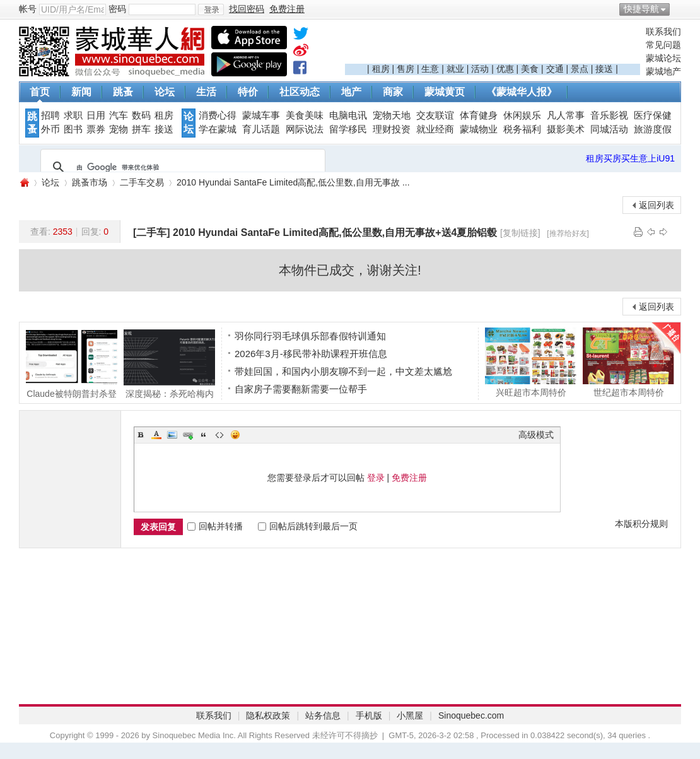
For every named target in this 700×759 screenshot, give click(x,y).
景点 (580, 69)
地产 (351, 92)
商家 (393, 92)
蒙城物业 (479, 129)
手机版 (369, 715)
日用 (96, 115)
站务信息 (323, 715)
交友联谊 (435, 115)
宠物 (119, 129)
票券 (96, 129)
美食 (530, 69)
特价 (248, 92)
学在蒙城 (218, 129)
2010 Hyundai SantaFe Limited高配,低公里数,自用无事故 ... (293, 182)
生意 (430, 69)
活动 (480, 69)
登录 (376, 478)
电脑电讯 (348, 115)
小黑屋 (410, 715)
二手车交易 (142, 182)
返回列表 (656, 205)
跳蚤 (123, 92)
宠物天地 (392, 115)
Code (219, 435)
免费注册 (409, 478)
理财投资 (392, 129)
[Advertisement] (493, 45)
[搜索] (181, 167)
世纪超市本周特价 (628, 362)
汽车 (119, 115)
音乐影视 (609, 115)
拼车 (141, 129)
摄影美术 (566, 129)
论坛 (165, 92)
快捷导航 (641, 9)
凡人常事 (566, 115)
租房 (381, 69)
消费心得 (218, 115)
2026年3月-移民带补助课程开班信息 (311, 354)
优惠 (505, 69)
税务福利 (522, 129)
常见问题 (663, 45)
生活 (206, 92)
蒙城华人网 (24, 183)
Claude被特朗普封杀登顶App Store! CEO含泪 (72, 363)
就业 (455, 69)
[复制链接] (520, 233)
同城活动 (609, 129)
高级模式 (536, 435)
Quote (204, 435)
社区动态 (300, 92)
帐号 (28, 9)
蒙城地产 (663, 71)
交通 (555, 69)
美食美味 (305, 115)
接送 (604, 69)
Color (156, 435)
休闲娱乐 (522, 115)
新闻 (81, 92)
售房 (405, 69)
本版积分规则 (641, 524)
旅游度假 (653, 129)
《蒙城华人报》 (522, 92)
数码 (141, 115)
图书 (73, 129)
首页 (40, 92)
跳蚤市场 (90, 182)
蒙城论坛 (663, 58)
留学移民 (348, 129)
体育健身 (479, 115)
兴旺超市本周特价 (531, 362)
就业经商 (435, 129)
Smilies (235, 435)
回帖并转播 (215, 526)
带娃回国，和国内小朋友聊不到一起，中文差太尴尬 (343, 371)
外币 (50, 129)
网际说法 (305, 129)
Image (172, 435)
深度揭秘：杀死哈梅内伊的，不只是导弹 (169, 363)
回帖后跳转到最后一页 (308, 526)
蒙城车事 (261, 115)
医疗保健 (653, 115)
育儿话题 (261, 129)
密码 (117, 9)
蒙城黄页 (445, 92)
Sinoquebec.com (471, 715)
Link (188, 435)
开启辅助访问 (678, 9)
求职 (73, 115)
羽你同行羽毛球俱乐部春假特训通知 (310, 336)
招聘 (50, 115)
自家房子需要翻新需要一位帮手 (301, 389)
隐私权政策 (268, 715)
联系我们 (663, 32)
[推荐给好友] (568, 233)
